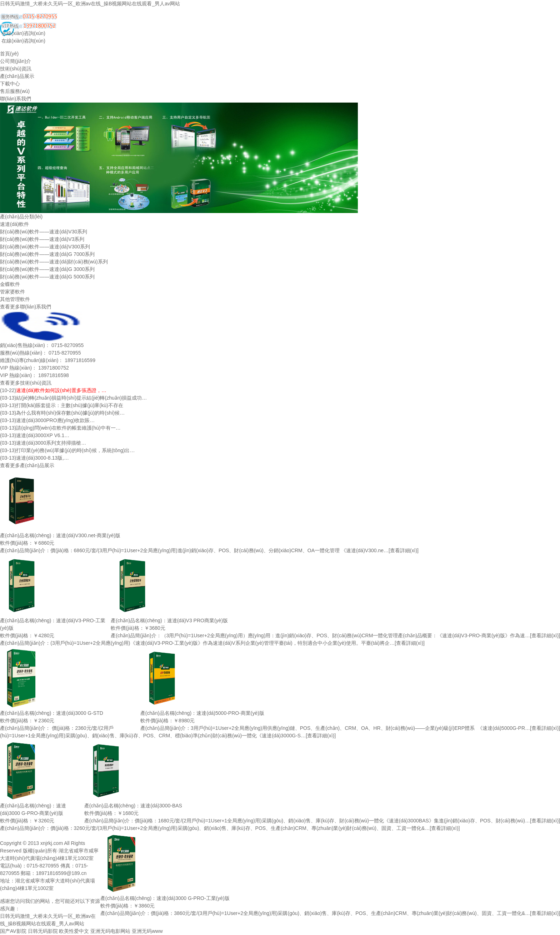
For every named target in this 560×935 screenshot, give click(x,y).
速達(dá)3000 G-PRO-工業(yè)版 (193, 898)
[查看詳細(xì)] (404, 550)
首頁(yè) (9, 54)
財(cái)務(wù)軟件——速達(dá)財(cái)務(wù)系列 (54, 262)
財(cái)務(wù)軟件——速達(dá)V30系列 (44, 232)
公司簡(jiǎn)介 (16, 61)
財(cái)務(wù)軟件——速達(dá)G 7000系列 (47, 254)
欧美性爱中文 (74, 931)
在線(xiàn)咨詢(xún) (23, 33)
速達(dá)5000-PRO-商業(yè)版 (230, 713)
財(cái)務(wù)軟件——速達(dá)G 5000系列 (47, 277)
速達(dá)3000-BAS (161, 806)
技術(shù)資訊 (16, 69)
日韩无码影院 (43, 931)
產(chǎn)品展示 (17, 76)
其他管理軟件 (15, 299)
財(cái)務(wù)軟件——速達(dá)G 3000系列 (47, 269)
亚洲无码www (147, 931)
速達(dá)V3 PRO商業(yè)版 (197, 620)
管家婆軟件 (12, 292)
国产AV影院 (13, 931)
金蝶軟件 (10, 284)
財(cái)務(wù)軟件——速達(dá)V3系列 (42, 239)
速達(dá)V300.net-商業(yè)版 (88, 535)
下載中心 (10, 84)
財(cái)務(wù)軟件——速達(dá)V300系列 (45, 247)
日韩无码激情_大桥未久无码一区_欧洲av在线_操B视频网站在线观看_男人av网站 (90, 4)
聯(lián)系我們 (16, 99)
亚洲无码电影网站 (110, 931)
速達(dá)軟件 (14, 224)
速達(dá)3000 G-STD (79, 713)
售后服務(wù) (15, 91)
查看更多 (10, 307)
